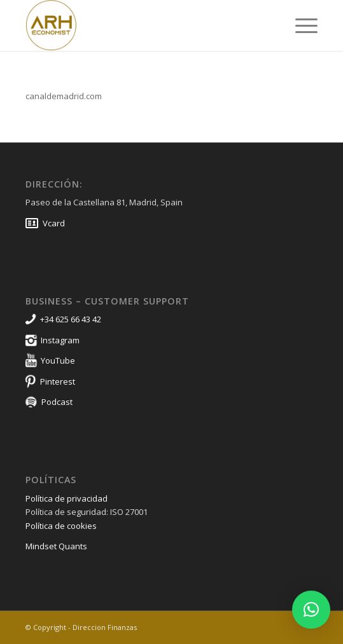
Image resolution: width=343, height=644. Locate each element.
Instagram (60, 340)
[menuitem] (300, 25)
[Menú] (300, 25)
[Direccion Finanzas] (142, 25)
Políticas (51, 480)
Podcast (57, 402)
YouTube (58, 360)
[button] (311, 610)
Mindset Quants (56, 546)
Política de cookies (61, 526)
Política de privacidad (66, 498)
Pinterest (58, 381)
